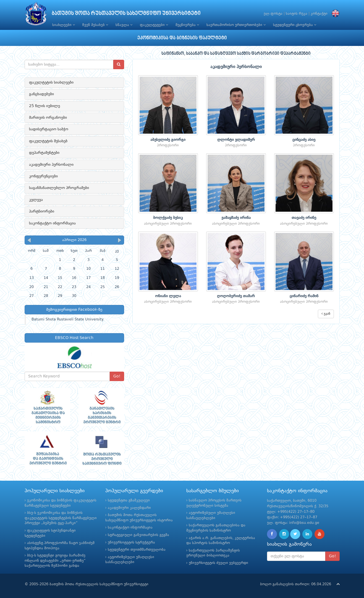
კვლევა (36, 200)
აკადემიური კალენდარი (129, 508)
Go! (117, 376)
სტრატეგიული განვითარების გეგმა (138, 535)
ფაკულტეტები (154, 25)
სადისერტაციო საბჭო (49, 129)
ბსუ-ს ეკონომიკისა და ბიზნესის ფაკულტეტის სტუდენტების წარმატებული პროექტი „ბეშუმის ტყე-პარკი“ (61, 518)
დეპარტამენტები (44, 153)
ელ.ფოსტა (273, 14)
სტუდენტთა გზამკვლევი (129, 500)
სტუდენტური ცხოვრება (295, 25)
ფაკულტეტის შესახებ (48, 141)
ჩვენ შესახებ (95, 25)
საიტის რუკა (297, 14)
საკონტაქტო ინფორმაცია (52, 223)
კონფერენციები (43, 176)
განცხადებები (41, 94)
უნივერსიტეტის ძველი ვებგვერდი (218, 563)
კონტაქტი (319, 14)
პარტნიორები (42, 211)
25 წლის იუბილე (44, 106)
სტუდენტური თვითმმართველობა (137, 550)
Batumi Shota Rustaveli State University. (68, 319)
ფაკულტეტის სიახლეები (51, 82)
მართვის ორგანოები (48, 118)
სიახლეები (64, 25)
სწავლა (124, 25)
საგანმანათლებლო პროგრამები (59, 188)
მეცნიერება (187, 25)
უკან (326, 314)
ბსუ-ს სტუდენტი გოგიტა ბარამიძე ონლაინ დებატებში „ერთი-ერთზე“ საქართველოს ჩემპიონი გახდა (55, 561)
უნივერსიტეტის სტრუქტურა (131, 543)
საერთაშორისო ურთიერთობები (236, 25)
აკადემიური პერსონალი (51, 165)
